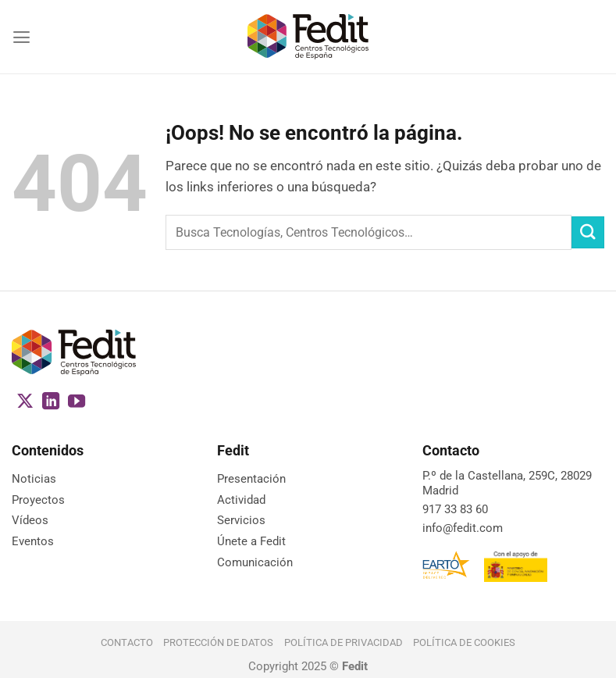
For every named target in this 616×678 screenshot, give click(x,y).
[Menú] (22, 37)
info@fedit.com (463, 528)
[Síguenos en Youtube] (77, 403)
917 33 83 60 (455, 509)
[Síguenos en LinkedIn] (51, 403)
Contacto (127, 642)
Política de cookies (464, 642)
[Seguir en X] (25, 403)
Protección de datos (218, 642)
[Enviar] (588, 232)
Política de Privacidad (344, 642)
